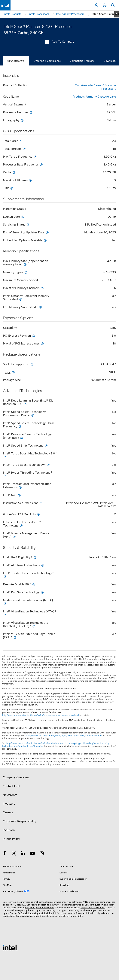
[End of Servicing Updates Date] (47, 232)
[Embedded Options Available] (45, 240)
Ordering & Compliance (47, 61)
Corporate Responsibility (20, 821)
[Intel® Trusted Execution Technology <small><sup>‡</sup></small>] (5, 576)
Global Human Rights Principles (36, 913)
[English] (105, 5)
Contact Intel (11, 786)
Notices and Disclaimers (93, 907)
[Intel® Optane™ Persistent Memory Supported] (21, 299)
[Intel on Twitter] (14, 854)
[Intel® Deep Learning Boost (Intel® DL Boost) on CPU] (25, 404)
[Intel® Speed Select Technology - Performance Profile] (33, 415)
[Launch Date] (23, 217)
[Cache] (14, 172)
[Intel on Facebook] (5, 854)
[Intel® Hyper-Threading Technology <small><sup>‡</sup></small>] (5, 476)
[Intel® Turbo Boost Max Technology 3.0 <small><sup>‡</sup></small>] (5, 457)
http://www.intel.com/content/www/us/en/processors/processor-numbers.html (41, 715)
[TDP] (12, 188)
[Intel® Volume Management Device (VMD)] (14, 537)
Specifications (16, 61)
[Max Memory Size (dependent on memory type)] (25, 264)
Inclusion (9, 830)
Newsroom (10, 795)
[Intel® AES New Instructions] (43, 565)
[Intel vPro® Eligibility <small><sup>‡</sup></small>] (35, 557)
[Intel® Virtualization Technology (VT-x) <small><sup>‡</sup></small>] (5, 615)
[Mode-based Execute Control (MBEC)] (5, 604)
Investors (9, 804)
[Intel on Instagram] (42, 854)
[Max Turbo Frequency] (35, 157)
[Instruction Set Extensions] (41, 503)
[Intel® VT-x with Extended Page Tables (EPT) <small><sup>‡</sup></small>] (15, 637)
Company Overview (16, 777)
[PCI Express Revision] (34, 336)
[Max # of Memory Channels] (42, 288)
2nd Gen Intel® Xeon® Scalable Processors (96, 87)
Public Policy (11, 839)
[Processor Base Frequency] (41, 164)
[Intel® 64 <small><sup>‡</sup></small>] (19, 495)
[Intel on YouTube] (32, 854)
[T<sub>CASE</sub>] (13, 372)
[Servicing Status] (28, 225)
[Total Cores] (21, 141)
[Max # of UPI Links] (30, 180)
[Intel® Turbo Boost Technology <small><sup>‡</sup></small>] (48, 465)
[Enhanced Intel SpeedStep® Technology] (21, 525)
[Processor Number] (31, 112)
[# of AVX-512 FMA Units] (38, 514)
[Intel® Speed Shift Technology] (46, 446)
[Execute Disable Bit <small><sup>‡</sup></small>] (34, 584)
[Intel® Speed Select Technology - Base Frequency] (20, 426)
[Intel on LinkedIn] (23, 854)
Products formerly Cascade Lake (94, 97)
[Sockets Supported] (32, 364)
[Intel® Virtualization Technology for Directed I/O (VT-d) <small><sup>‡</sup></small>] (34, 626)
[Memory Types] (26, 272)
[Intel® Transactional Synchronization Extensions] (20, 487)
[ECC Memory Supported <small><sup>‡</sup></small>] (41, 307)
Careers (8, 812)
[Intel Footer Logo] (10, 947)
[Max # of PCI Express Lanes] (42, 343)
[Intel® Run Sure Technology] (42, 592)
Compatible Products (82, 61)
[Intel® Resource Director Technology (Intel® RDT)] (22, 438)
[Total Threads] (24, 149)
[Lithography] (22, 120)
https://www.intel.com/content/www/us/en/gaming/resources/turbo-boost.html (63, 736)
